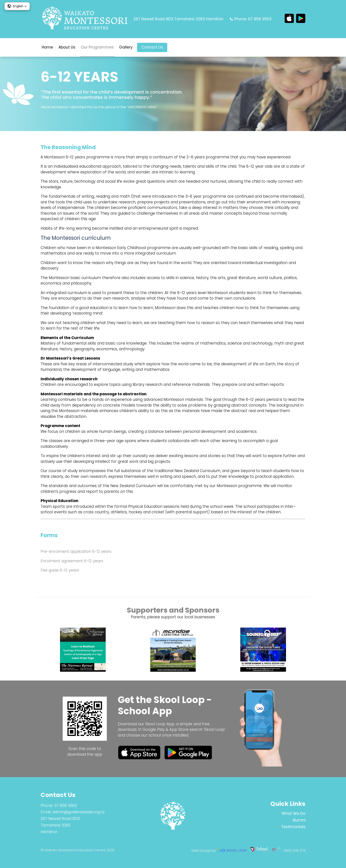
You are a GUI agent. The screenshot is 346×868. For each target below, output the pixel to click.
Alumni (299, 820)
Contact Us (152, 47)
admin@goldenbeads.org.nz (78, 812)
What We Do (293, 814)
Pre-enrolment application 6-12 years (76, 551)
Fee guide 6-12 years (60, 570)
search (174, 48)
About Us (67, 47)
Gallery (126, 47)
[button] (17, 6)
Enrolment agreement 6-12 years (72, 561)
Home (47, 47)
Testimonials (293, 827)
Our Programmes (97, 47)
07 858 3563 (260, 19)
